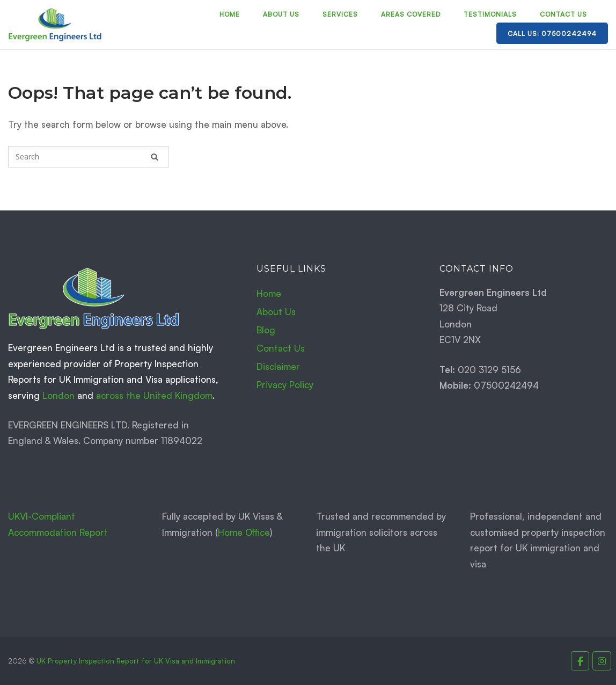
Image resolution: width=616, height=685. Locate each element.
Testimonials (490, 14)
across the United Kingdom (154, 395)
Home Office (244, 532)
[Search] (155, 157)
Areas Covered (411, 14)
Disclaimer (278, 366)
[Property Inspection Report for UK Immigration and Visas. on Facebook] (580, 661)
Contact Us (563, 14)
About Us (281, 14)
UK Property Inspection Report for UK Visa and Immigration (136, 661)
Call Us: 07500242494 (552, 34)
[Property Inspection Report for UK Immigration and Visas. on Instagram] (602, 661)
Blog (266, 330)
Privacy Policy (285, 385)
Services (340, 14)
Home (230, 14)
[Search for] (89, 157)
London (58, 395)
